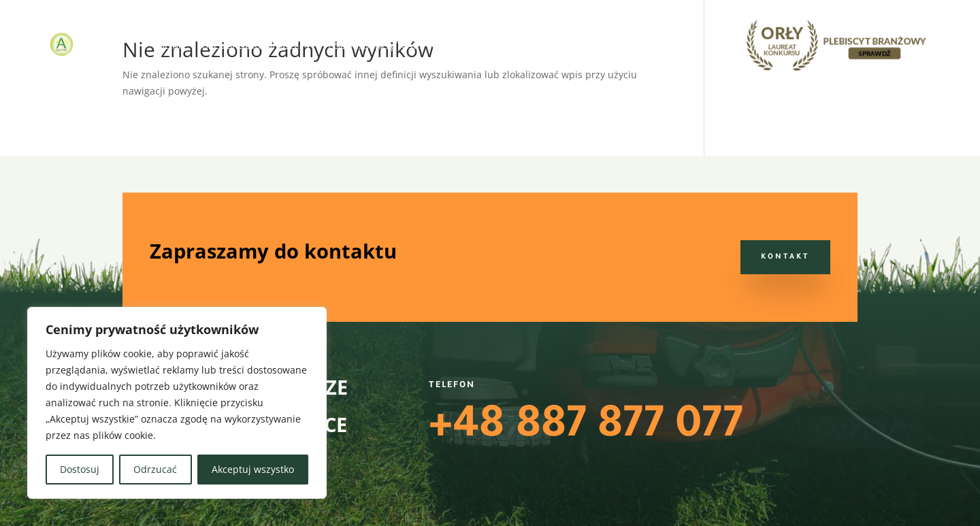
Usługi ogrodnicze (250, 45)
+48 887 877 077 (586, 429)
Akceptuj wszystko (253, 469)
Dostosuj (80, 469)
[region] (177, 403)
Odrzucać (155, 469)
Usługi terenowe (497, 45)
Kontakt (676, 45)
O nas (584, 45)
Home (172, 45)
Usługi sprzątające (376, 45)
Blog (626, 45)
